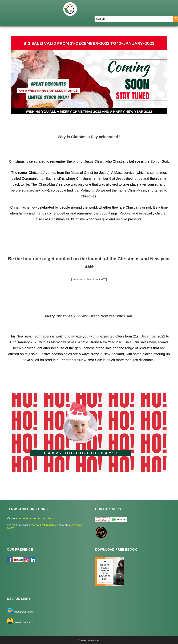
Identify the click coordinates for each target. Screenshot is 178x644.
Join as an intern (23, 622)
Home (99, 17)
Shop (117, 17)
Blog (130, 17)
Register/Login (148, 17)
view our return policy (44, 525)
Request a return (24, 612)
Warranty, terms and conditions (35, 518)
